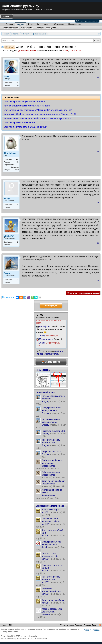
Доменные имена (27, 50)
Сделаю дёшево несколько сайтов (51, 520)
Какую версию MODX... (53, 452)
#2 (98, 151)
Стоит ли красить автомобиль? (19, 123)
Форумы (20, 24)
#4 (98, 243)
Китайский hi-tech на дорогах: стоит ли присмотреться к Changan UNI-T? (40, 114)
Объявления (59, 24)
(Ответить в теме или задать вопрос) (83, 293)
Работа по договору (51, 472)
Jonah (44, 547)
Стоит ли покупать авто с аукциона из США (25, 127)
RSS (100, 625)
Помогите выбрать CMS (53, 431)
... (59, 28)
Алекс (65, 50)
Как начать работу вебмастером (51, 441)
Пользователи (75, 24)
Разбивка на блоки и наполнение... (52, 462)
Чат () (39, 315)
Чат (38, 24)
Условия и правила (92, 630)
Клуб (30, 24)
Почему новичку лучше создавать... (53, 397)
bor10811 (46, 512)
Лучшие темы (27, 28)
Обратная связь (67, 625)
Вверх (95, 625)
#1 (98, 77)
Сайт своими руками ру (20, 6)
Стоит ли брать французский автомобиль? (25, 102)
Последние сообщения (46, 28)
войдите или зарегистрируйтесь (50, 352)
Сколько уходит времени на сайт (50, 555)
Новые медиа (43, 370)
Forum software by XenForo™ (24, 639)
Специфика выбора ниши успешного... (51, 409)
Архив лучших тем (11, 28)
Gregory (45, 402)
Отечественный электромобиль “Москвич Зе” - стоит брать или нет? (38, 110)
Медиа (47, 24)
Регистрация (51, 306)
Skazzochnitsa (48, 466)
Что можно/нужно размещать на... (51, 421)
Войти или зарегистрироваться (87, 21)
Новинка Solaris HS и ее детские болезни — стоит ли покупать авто (37, 118)
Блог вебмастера (50, 510)
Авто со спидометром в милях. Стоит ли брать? (28, 106)
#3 (98, 203)
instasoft (46, 614)
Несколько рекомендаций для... (52, 590)
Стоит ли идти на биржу (53, 481)
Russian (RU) (7, 625)
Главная (9, 24)
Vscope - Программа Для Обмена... (52, 610)
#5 (98, 281)
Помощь (79, 625)
